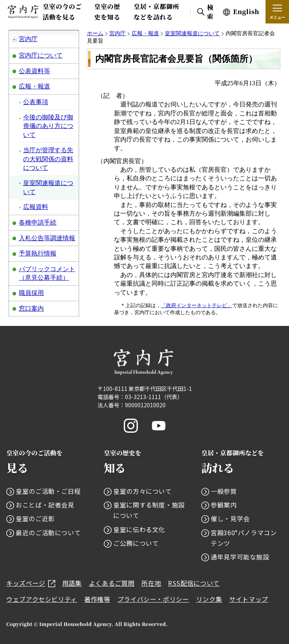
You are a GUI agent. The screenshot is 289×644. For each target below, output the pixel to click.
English (246, 12)
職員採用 (31, 293)
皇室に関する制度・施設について (149, 510)
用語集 (72, 583)
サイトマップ (249, 599)
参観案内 (224, 505)
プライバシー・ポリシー (153, 599)
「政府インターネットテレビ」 (197, 306)
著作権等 (97, 599)
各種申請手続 (38, 222)
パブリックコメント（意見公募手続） (47, 273)
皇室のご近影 (35, 518)
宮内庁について (41, 55)
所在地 (151, 583)
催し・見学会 (230, 518)
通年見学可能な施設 (240, 557)
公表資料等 (34, 71)
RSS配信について (194, 583)
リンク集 (209, 599)
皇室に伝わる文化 (139, 529)
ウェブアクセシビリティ (42, 599)
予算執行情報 (38, 253)
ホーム (95, 33)
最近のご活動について (48, 532)
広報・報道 (34, 86)
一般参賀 (224, 491)
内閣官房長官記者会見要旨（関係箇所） (176, 59)
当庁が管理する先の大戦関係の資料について (48, 159)
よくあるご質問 (112, 583)
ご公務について (136, 543)
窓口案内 (31, 309)
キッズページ (31, 583)
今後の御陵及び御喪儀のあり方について (48, 126)
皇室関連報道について (48, 187)
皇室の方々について (143, 491)
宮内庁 (28, 39)
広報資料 (36, 207)
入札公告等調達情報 (47, 238)
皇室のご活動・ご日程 (48, 491)
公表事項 (36, 102)
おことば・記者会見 (45, 505)
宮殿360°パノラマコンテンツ (244, 538)
